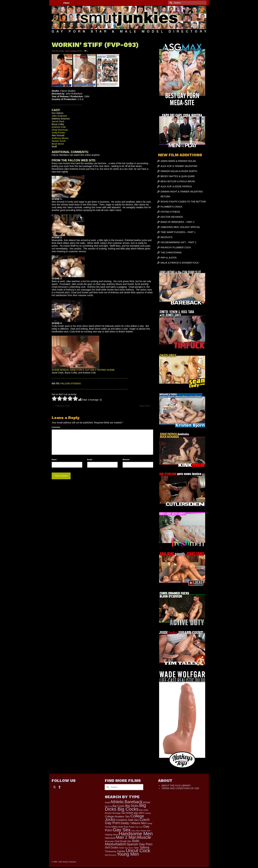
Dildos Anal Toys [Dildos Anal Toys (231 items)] (120, 827)
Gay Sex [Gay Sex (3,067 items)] (122, 830)
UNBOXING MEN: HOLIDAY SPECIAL (180, 227)
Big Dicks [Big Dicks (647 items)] (132, 806)
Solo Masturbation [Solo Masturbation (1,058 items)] (122, 842)
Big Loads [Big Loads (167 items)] (144, 810)
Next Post (144, 406)
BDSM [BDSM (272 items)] (147, 802)
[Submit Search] (170, 3)
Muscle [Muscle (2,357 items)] (144, 837)
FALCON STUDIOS (71, 383)
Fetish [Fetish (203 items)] (132, 827)
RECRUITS (167, 237)
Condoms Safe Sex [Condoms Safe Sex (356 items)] (127, 820)
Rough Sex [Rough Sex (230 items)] (126, 841)
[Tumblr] (60, 787)
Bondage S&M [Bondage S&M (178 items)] (119, 813)
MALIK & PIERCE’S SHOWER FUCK (180, 263)
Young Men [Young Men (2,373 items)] (128, 854)
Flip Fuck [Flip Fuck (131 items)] (139, 827)
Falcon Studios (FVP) (74, 51)
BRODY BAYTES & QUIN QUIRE (178, 176)
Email (90, 460)
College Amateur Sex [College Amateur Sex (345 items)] (117, 816)
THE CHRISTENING (171, 253)
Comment (56, 427)
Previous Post (63, 406)
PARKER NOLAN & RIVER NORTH (179, 171)
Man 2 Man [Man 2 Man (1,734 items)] (126, 837)
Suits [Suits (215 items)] (122, 848)
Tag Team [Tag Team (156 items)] (129, 848)
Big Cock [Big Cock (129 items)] (108, 806)
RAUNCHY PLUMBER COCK (176, 247)
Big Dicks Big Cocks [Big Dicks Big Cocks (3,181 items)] (125, 807)
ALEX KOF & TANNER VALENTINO (179, 166)
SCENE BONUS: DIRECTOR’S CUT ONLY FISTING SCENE (83, 370)
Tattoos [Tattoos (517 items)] (145, 847)
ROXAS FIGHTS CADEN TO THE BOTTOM (183, 202)
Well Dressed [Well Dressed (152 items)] (110, 855)
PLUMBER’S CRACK (172, 207)
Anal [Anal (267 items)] (107, 802)
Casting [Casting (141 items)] (148, 813)
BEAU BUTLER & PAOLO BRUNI (178, 181)
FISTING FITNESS (170, 212)
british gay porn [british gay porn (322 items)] (135, 813)
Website (126, 460)
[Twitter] (54, 787)
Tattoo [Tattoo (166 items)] (136, 848)
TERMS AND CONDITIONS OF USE (180, 788)
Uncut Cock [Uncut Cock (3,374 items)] (138, 851)
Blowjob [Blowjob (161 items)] (108, 813)
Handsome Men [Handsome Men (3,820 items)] (136, 834)
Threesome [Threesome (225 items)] (110, 851)
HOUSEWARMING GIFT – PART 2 (178, 242)
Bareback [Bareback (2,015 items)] (134, 802)
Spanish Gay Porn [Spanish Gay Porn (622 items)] (140, 844)
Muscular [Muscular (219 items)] (109, 841)
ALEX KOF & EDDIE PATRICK (176, 186)
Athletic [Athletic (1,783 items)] (117, 802)
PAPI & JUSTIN (169, 258)
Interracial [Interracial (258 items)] (110, 838)
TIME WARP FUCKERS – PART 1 (178, 232)
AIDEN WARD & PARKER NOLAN (178, 161)
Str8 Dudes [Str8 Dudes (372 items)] (112, 847)
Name (55, 460)
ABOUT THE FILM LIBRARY (176, 786)
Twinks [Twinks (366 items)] (121, 851)
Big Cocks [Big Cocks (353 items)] (119, 806)
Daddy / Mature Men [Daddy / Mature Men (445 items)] (134, 823)
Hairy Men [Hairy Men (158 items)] (136, 831)
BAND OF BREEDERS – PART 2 (178, 222)
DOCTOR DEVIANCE (172, 217)
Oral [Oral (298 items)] (117, 841)
